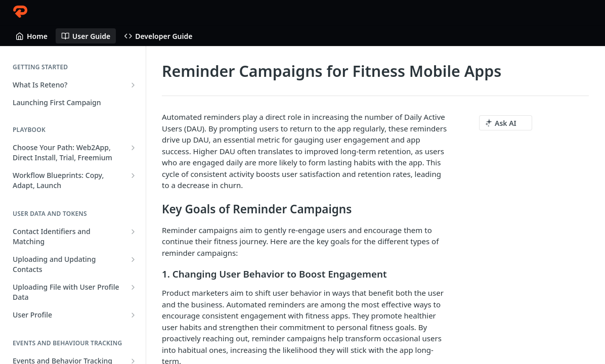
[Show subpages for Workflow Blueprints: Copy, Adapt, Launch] (133, 175)
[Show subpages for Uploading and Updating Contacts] (133, 259)
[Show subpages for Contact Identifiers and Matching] (133, 232)
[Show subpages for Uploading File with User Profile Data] (133, 287)
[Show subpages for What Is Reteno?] (133, 85)
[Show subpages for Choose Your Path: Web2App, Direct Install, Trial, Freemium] (133, 148)
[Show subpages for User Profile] (133, 315)
